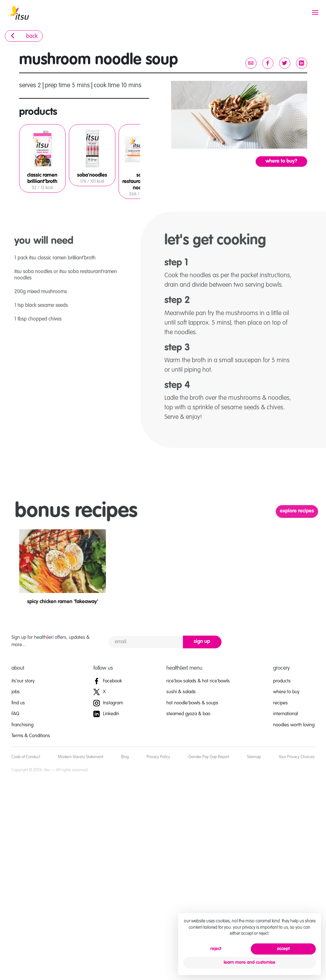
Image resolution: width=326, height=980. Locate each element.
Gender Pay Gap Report (209, 757)
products (282, 681)
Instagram (108, 703)
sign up (202, 642)
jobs (16, 692)
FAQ (15, 714)
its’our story (23, 681)
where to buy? (281, 161)
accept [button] (283, 949)
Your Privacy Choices (297, 757)
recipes (280, 703)
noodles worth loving (294, 725)
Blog (125, 757)
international (286, 714)
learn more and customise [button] (250, 962)
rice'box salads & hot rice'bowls (198, 681)
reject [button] (216, 949)
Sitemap (254, 757)
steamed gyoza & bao (188, 714)
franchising (22, 725)
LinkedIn (106, 714)
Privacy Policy (158, 757)
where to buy (286, 692)
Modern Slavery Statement (81, 757)
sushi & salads (181, 692)
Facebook (108, 681)
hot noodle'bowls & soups (192, 703)
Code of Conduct (26, 757)
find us (18, 703)
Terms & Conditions (31, 736)
